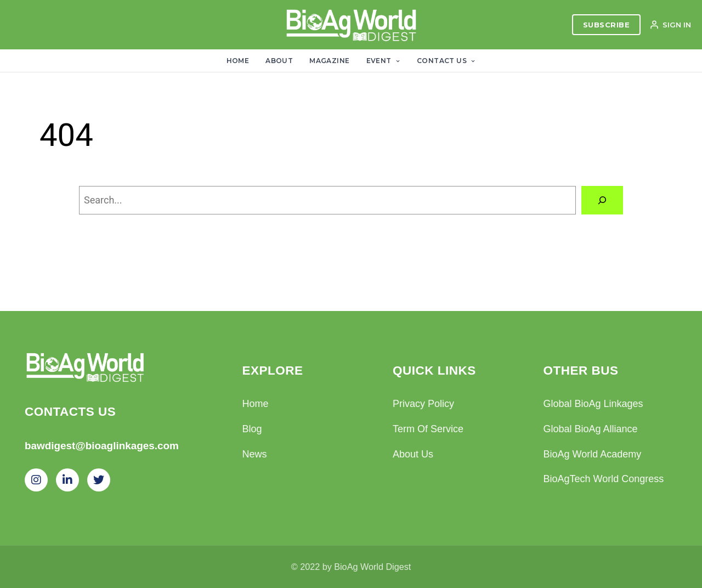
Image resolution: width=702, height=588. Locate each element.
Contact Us (446, 61)
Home (238, 61)
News (255, 454)
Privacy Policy (423, 404)
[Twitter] (99, 480)
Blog (252, 429)
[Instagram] (36, 480)
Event (383, 61)
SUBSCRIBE (607, 25)
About (279, 61)
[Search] (602, 200)
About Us (413, 454)
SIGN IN (670, 25)
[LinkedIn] (67, 480)
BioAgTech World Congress (604, 479)
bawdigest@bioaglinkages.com (102, 446)
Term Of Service (428, 429)
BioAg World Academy (593, 454)
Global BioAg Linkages (593, 404)
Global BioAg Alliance (591, 429)
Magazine (329, 61)
